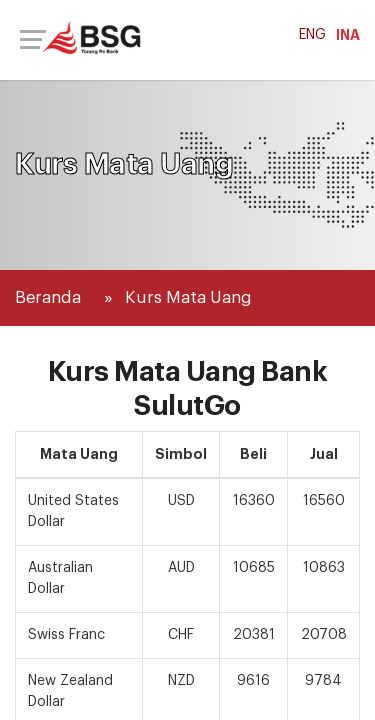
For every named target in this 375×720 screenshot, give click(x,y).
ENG (312, 35)
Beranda (48, 297)
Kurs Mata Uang (188, 297)
